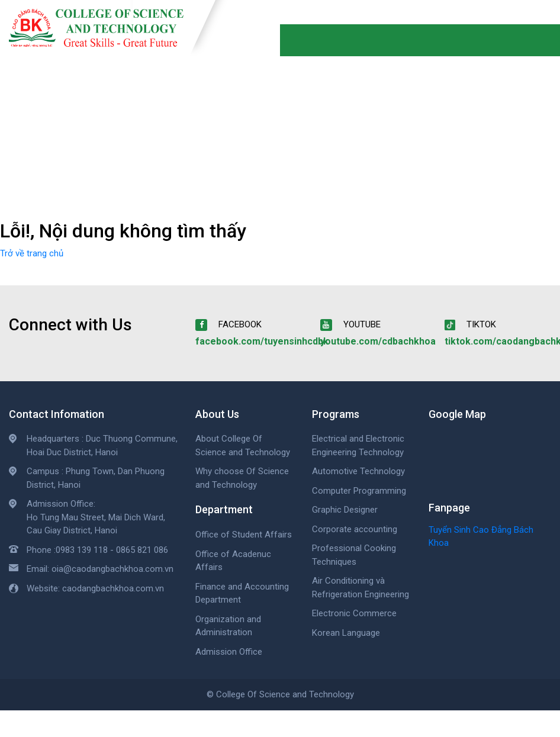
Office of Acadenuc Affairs (233, 561)
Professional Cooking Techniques (354, 555)
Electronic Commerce (354, 613)
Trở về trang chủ (32, 253)
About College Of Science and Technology (243, 445)
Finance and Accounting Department (242, 593)
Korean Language (346, 633)
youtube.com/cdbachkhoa (378, 341)
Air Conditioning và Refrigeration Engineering (361, 588)
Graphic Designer (345, 510)
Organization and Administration (228, 626)
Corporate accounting (355, 529)
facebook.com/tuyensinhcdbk (262, 341)
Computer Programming (359, 491)
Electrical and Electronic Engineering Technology (358, 445)
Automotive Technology (358, 471)
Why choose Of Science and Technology (242, 478)
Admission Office (229, 652)
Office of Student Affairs (244, 535)
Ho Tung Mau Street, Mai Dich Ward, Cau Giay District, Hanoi (96, 524)
